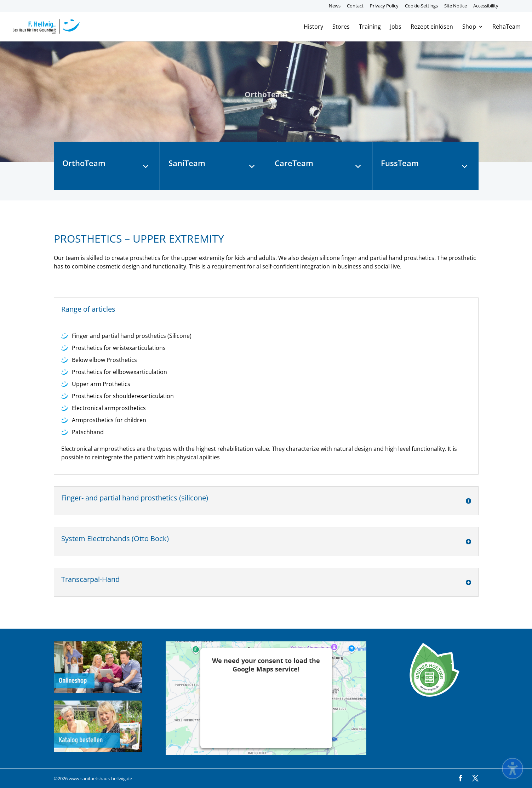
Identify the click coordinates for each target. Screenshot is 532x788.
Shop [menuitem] (469, 27)
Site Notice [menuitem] (456, 6)
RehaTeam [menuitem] (507, 27)
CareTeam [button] (294, 163)
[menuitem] (508, 8)
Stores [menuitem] (341, 27)
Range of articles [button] (88, 309)
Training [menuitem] (370, 27)
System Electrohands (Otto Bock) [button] (115, 539)
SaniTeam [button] (187, 163)
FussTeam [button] (400, 163)
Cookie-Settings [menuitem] (421, 6)
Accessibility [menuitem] (486, 6)
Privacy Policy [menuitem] (384, 6)
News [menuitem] (335, 6)
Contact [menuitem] (355, 6)
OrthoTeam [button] (84, 163)
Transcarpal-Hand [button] (90, 580)
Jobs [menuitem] (396, 27)
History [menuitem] (313, 27)
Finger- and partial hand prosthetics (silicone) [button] (135, 498)
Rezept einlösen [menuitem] (432, 27)
